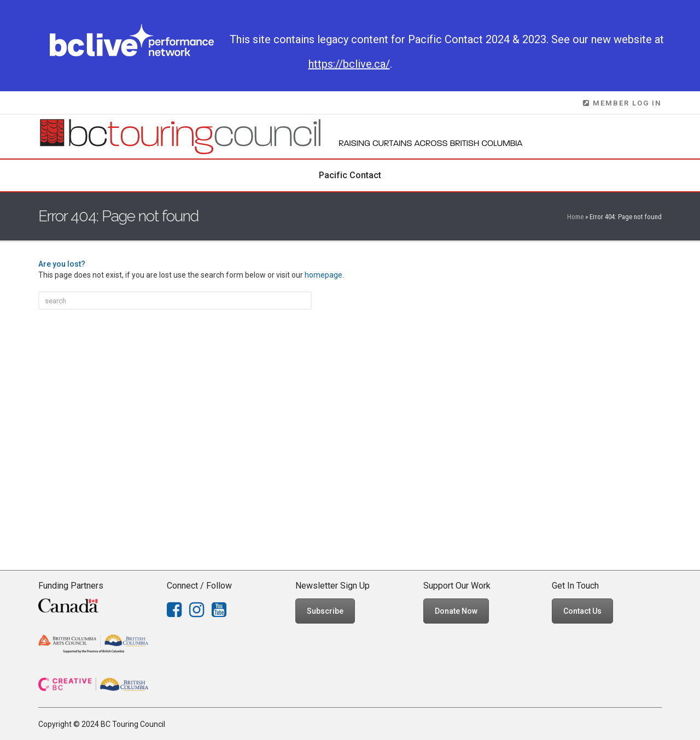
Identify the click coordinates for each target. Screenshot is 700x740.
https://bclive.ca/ (349, 64)
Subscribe (325, 611)
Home (575, 217)
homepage (323, 275)
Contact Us (582, 611)
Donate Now (456, 611)
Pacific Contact (350, 175)
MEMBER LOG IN (622, 103)
